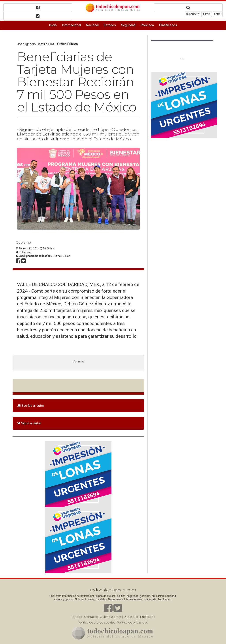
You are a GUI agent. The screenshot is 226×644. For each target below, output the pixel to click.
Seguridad (128, 25)
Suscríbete (193, 14)
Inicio (53, 25)
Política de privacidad (133, 622)
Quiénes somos (111, 617)
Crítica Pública (67, 44)
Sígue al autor (29, 423)
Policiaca (147, 25)
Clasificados (168, 25)
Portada (76, 617)
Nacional (92, 25)
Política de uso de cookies (96, 622)
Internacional (71, 25)
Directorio (131, 617)
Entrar (218, 14)
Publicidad (148, 617)
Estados (110, 25)
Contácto (91, 617)
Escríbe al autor (31, 406)
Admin (207, 14)
